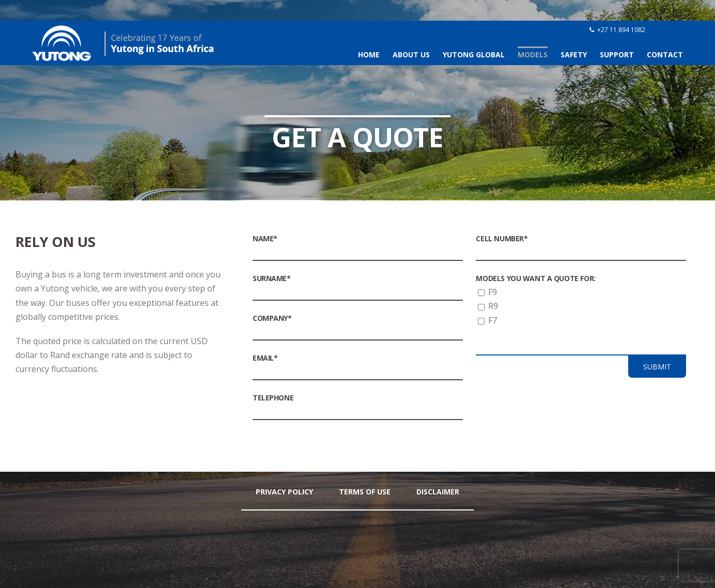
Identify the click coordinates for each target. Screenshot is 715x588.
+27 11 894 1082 (621, 30)
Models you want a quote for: (535, 278)
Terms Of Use (365, 492)
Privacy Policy (284, 492)
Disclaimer (438, 492)
